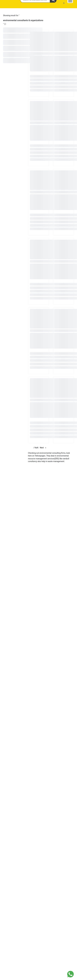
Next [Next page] (44, 448)
